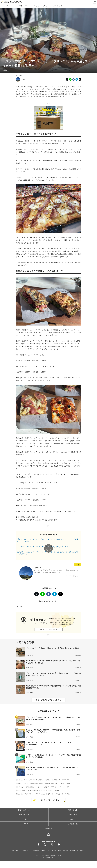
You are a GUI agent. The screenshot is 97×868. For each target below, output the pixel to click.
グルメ (20, 601)
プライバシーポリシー (63, 845)
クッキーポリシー (74, 845)
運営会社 (82, 845)
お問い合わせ (15, 845)
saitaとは (49, 823)
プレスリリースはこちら (26, 845)
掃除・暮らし (73, 805)
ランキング (24, 819)
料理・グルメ (9, 6)
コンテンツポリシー (51, 845)
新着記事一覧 (73, 819)
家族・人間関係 (24, 805)
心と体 (24, 814)
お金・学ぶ (73, 809)
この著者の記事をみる (73, 571)
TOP (2, 6)
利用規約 (43, 845)
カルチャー (73, 814)
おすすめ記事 (36, 845)
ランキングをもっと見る (50, 795)
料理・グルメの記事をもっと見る (48, 695)
